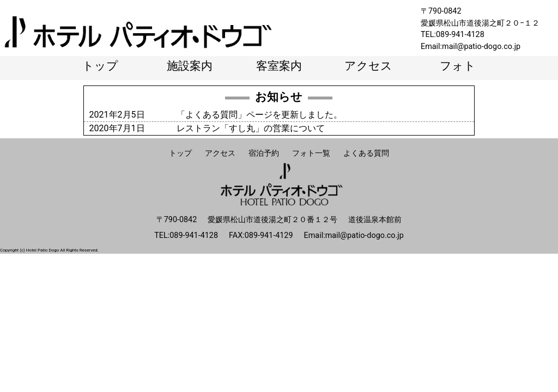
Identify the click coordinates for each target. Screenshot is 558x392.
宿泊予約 (264, 153)
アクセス (368, 66)
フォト (458, 66)
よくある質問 (366, 153)
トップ (100, 66)
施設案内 (190, 66)
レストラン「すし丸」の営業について (251, 128)
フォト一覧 (311, 153)
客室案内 (279, 66)
